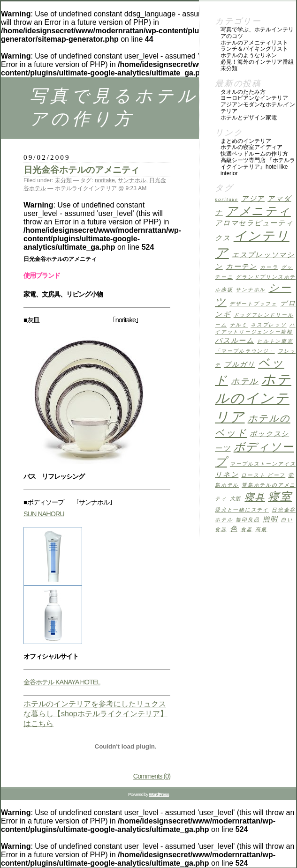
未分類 (63, 180)
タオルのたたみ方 (243, 92)
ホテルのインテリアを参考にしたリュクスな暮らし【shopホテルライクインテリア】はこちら (95, 714)
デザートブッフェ (253, 304)
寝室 (280, 497)
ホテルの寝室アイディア (251, 147)
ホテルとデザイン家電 (249, 118)
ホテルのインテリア (253, 398)
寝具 (255, 497)
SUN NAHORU (44, 514)
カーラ (269, 267)
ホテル (245, 381)
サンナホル (132, 180)
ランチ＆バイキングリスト (254, 49)
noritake (105, 180)
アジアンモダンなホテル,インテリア (258, 108)
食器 (247, 530)
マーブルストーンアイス (263, 464)
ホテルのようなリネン (249, 55)
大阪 (236, 499)
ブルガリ (240, 364)
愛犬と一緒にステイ (242, 510)
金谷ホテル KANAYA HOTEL (62, 682)
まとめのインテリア (246, 141)
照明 (271, 519)
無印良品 (247, 520)
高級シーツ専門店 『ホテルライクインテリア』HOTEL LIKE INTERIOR (258, 167)
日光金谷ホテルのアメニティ (81, 170)
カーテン (241, 267)
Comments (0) (152, 776)
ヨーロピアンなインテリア (254, 98)
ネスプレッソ (269, 325)
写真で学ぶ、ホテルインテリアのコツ (257, 33)
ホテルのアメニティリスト (254, 43)
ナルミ (239, 325)
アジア (253, 199)
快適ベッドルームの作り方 (254, 154)
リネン (227, 475)
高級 (261, 530)
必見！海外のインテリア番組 (257, 62)
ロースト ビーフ (263, 475)
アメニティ (258, 211)
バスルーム (235, 341)
